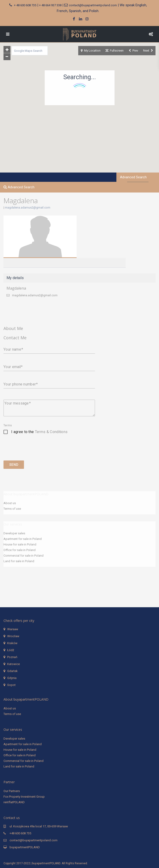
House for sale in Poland (20, 544)
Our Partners (12, 791)
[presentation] (39, 451)
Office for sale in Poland (20, 550)
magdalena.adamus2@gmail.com (28, 207)
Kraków (12, 643)
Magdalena (16, 288)
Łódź (11, 650)
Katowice (14, 664)
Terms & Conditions (51, 432)
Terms (8, 425)
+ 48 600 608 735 (25, 5)
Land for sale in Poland (19, 561)
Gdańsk (12, 671)
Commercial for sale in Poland (24, 556)
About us (10, 503)
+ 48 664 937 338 (50, 5)
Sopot (11, 685)
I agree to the (39, 432)
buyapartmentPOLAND (25, 847)
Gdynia (12, 678)
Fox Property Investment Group (24, 797)
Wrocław (13, 636)
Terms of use (12, 509)
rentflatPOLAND (14, 802)
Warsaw (13, 629)
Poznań (12, 657)
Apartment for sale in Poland (23, 539)
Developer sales (14, 533)
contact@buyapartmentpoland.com (93, 5)
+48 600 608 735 (20, 833)
